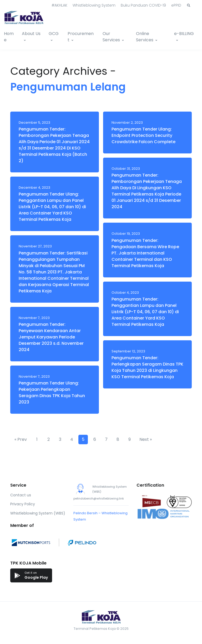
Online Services (145, 37)
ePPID (176, 5)
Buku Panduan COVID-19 (143, 5)
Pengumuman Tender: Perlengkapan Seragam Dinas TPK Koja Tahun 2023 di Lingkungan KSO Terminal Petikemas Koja (147, 367)
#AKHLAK (59, 5)
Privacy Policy (23, 504)
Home (9, 37)
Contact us (21, 495)
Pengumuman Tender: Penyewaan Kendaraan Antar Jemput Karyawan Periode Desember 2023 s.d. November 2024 (51, 337)
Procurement (81, 37)
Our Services (111, 37)
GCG (54, 34)
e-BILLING (184, 34)
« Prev (21, 439)
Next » (146, 439)
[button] (189, 6)
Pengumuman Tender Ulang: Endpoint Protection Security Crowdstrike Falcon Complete (143, 135)
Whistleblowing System (94, 5)
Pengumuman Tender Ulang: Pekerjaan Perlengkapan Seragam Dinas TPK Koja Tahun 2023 (52, 393)
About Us (31, 34)
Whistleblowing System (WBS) (38, 513)
